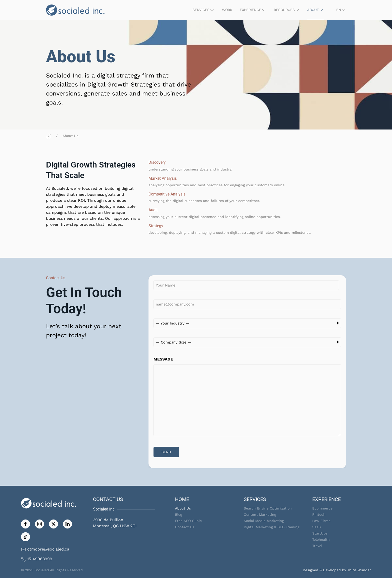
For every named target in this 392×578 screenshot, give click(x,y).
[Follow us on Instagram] (39, 524)
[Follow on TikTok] (25, 536)
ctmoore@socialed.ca (48, 549)
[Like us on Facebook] (25, 524)
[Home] (48, 136)
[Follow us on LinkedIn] (67, 524)
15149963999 (40, 559)
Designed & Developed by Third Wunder (337, 570)
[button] (203, 10)
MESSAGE (163, 359)
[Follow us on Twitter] (53, 524)
